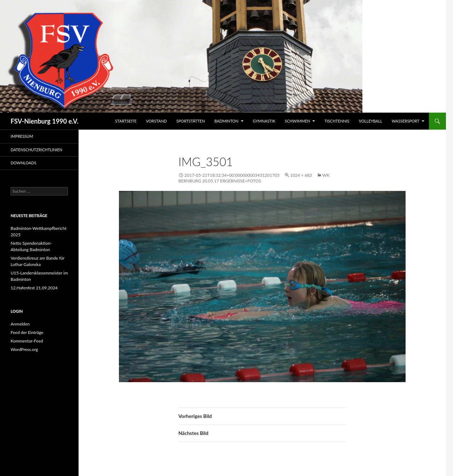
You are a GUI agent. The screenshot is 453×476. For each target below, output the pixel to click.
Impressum (22, 136)
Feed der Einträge (27, 332)
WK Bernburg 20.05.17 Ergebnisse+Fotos (254, 178)
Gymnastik (264, 121)
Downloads (24, 163)
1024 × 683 (301, 175)
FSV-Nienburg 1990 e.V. (45, 121)
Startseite (126, 121)
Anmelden (20, 324)
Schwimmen (297, 121)
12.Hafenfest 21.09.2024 (34, 288)
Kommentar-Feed (27, 341)
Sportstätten (191, 121)
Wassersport (406, 121)
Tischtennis (337, 121)
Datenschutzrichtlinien (36, 150)
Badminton (226, 121)
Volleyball (371, 121)
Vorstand (157, 121)
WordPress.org (24, 349)
